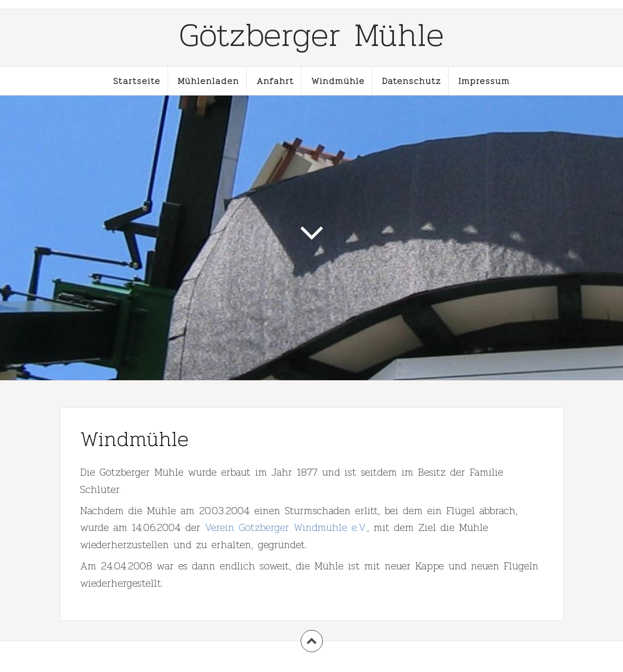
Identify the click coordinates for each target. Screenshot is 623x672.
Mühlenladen (208, 81)
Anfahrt (275, 81)
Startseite (137, 81)
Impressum (484, 81)
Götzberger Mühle (311, 34)
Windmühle (338, 81)
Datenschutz (412, 81)
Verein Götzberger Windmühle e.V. (286, 527)
